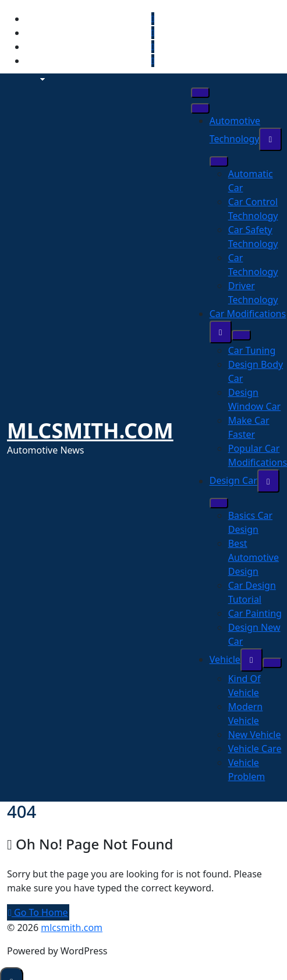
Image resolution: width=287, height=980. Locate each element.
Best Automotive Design (254, 557)
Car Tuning (252, 350)
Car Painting (255, 613)
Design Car (233, 481)
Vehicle (225, 659)
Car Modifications (248, 314)
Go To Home (38, 912)
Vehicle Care (255, 749)
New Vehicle (255, 735)
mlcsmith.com (90, 431)
